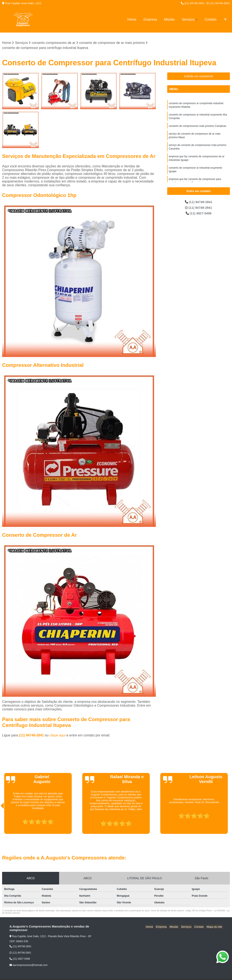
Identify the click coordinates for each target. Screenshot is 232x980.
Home (132, 19)
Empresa (150, 19)
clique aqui (58, 735)
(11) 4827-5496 (199, 214)
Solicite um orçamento (199, 76)
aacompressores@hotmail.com (29, 965)
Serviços (188, 19)
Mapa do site (215, 927)
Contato (211, 19)
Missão (169, 19)
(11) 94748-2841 (193, 3)
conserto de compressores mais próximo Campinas (197, 127)
